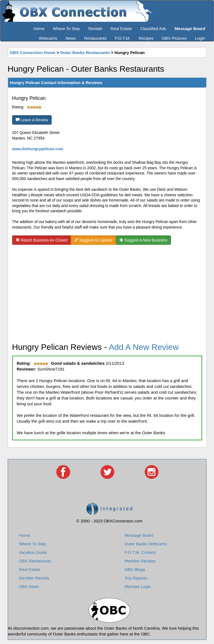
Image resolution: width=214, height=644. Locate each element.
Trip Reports (136, 578)
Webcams (48, 38)
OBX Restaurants (35, 561)
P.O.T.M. (123, 38)
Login (200, 38)
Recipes (146, 38)
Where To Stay (66, 29)
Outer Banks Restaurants (85, 53)
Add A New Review (144, 347)
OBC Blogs (135, 569)
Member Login (138, 587)
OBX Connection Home (33, 53)
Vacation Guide (33, 552)
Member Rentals (34, 578)
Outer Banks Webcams (146, 544)
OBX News (29, 587)
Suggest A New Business (144, 240)
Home (39, 29)
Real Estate (121, 29)
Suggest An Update (93, 240)
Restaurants (95, 38)
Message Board (139, 535)
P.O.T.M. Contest (140, 552)
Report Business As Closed (42, 240)
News (71, 38)
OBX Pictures (174, 38)
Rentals (95, 29)
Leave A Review (32, 120)
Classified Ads (153, 29)
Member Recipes (140, 561)
